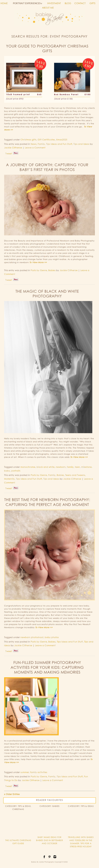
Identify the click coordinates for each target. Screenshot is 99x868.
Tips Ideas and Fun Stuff (59, 144)
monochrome (28, 467)
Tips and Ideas (81, 144)
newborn (61, 467)
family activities (39, 772)
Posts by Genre (39, 270)
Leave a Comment (35, 148)
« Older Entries (12, 794)
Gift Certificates (46, 140)
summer (25, 772)
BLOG (68, 3)
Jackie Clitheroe (13, 148)
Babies (52, 270)
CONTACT (80, 3)
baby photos (52, 637)
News (34, 144)
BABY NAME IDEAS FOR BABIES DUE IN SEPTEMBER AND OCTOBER (49, 840)
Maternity (9, 479)
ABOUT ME (48, 8)
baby (7, 471)
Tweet (9, 154)
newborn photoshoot (32, 637)
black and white (46, 467)
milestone (86, 467)
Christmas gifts (28, 140)
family (70, 467)
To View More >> (38, 262)
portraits (16, 471)
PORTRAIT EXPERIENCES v (27, 3)
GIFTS (92, 3)
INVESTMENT (54, 3)
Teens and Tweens (75, 475)
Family (41, 144)
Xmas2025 (62, 140)
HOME (4, 3)
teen (77, 467)
